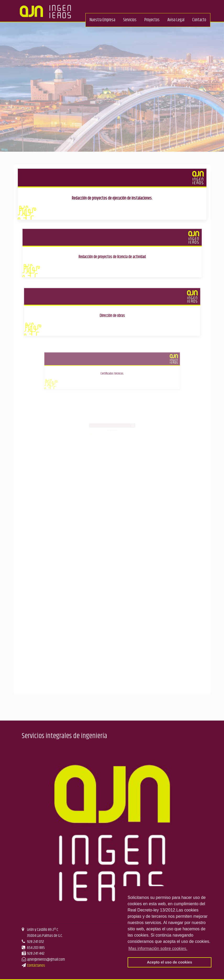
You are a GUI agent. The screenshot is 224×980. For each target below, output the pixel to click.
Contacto (199, 20)
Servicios (130, 20)
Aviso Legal (176, 20)
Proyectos (152, 20)
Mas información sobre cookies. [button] (158, 948)
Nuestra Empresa (102, 20)
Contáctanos (36, 965)
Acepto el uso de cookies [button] (170, 962)
